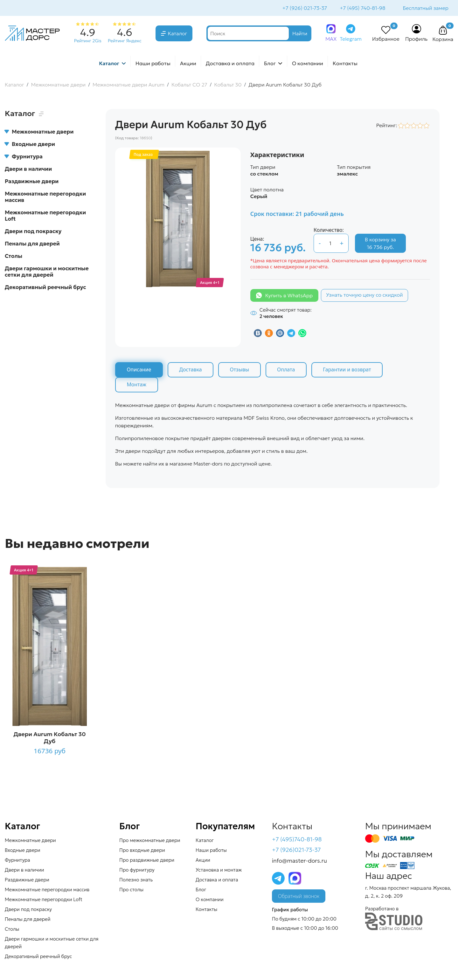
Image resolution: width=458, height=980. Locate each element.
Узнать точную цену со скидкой (364, 295)
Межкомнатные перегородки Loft (45, 216)
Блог (270, 64)
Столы (14, 257)
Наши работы (153, 64)
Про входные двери (142, 851)
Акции (188, 64)
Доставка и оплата (230, 64)
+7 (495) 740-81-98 (362, 8)
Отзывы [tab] (240, 370)
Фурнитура (24, 157)
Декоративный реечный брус (45, 288)
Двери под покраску (33, 232)
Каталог (178, 34)
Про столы (131, 890)
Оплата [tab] (287, 370)
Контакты (345, 64)
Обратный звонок (299, 897)
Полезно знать (136, 880)
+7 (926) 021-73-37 (304, 8)
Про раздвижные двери (147, 861)
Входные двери (30, 145)
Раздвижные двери (32, 182)
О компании (308, 64)
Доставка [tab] (191, 370)
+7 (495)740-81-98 (297, 840)
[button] (443, 31)
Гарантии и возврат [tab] (349, 370)
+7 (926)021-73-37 (296, 851)
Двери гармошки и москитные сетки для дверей (47, 272)
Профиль (416, 39)
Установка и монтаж (219, 870)
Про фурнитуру (137, 870)
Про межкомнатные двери (150, 841)
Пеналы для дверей (32, 244)
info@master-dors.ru (299, 862)
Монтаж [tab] (137, 385)
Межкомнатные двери (39, 132)
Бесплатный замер (425, 8)
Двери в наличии (28, 169)
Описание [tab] (139, 370)
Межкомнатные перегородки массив (45, 197)
